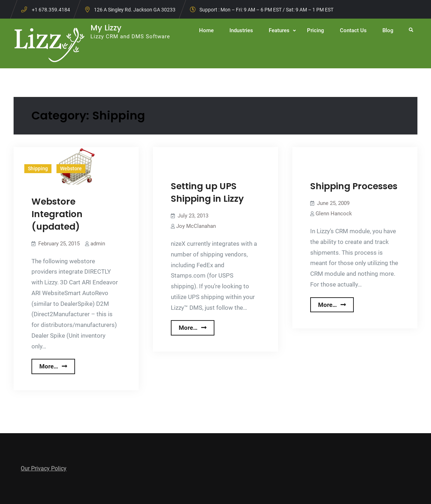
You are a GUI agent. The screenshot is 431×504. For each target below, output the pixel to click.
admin (98, 244)
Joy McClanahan (196, 226)
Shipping (38, 168)
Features (279, 30)
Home (206, 30)
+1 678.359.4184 (51, 10)
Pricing (316, 30)
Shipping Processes (354, 186)
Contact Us (353, 30)
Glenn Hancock (334, 214)
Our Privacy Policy (44, 468)
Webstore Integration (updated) (57, 214)
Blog (388, 30)
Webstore (71, 168)
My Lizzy (106, 28)
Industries (241, 30)
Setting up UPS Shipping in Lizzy (207, 192)
